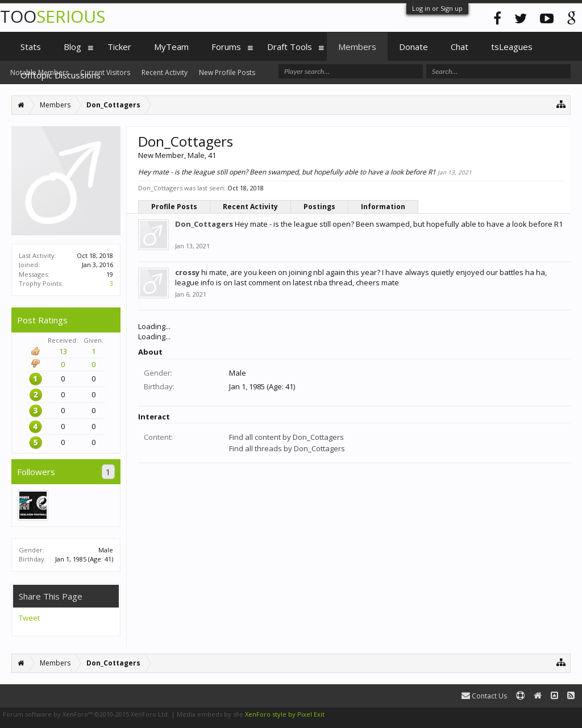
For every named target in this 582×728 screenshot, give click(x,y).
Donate (413, 47)
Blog (72, 47)
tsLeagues (512, 47)
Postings (319, 207)
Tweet (29, 618)
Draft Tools (290, 47)
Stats (31, 47)
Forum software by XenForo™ (86, 714)
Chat (460, 47)
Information (383, 207)
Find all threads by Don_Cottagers (287, 448)
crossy (187, 272)
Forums (226, 47)
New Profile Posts (227, 72)
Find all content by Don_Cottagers (286, 437)
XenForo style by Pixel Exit (285, 714)
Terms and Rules (554, 714)
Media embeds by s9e (210, 714)
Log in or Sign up (437, 8)
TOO (53, 16)
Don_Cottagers (204, 224)
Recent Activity (250, 207)
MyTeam (171, 47)
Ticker (119, 47)
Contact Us (484, 696)
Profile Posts (174, 207)
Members (357, 47)
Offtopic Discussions (61, 75)
